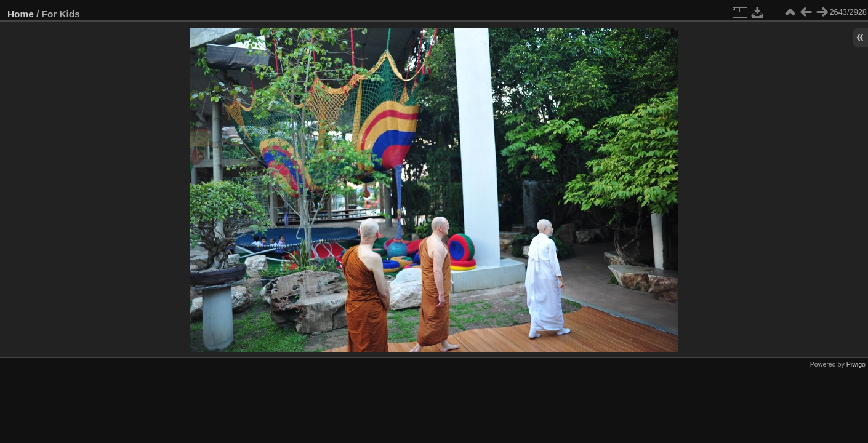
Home (21, 14)
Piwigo (856, 364)
